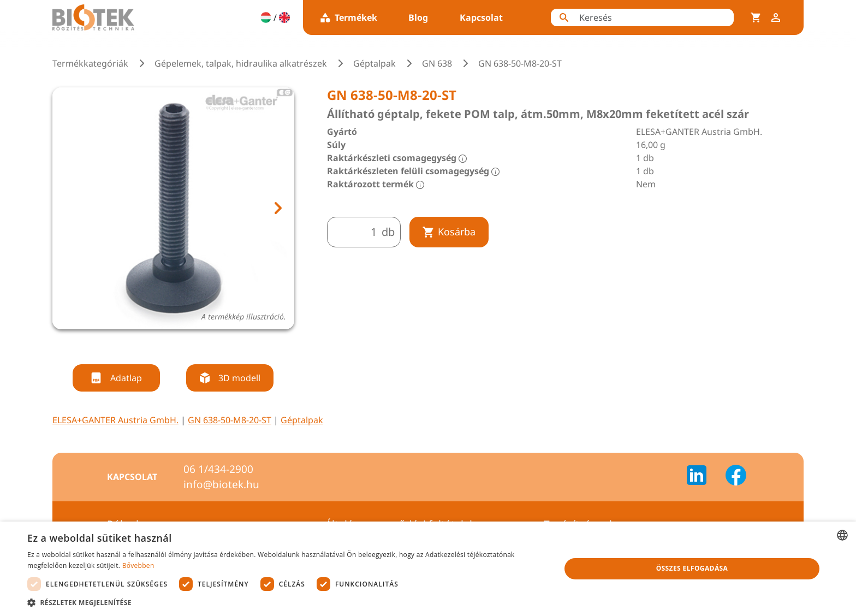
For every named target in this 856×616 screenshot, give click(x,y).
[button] (286, 602)
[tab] (163, 343)
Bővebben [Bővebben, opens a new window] (138, 565)
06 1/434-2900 (218, 469)
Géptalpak (374, 63)
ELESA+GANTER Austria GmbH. (115, 420)
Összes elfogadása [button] (692, 568)
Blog (418, 17)
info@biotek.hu (221, 484)
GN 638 (437, 63)
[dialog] (428, 569)
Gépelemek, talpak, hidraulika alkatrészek (241, 63)
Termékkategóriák (90, 63)
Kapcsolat (481, 17)
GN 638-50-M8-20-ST (230, 420)
